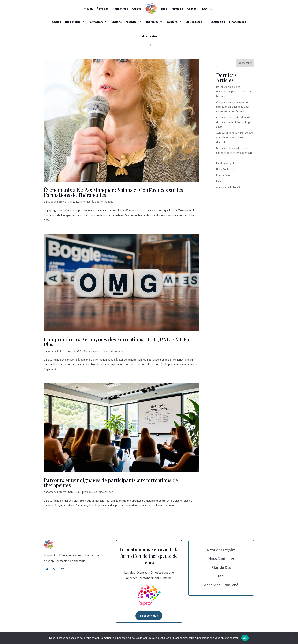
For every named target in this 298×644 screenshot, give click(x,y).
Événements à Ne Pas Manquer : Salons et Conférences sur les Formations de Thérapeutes (113, 192)
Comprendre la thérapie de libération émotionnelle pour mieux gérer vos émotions (233, 107)
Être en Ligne (194, 22)
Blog (164, 9)
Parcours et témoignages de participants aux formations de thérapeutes (111, 483)
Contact (192, 9)
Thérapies (152, 22)
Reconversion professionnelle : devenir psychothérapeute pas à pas (234, 122)
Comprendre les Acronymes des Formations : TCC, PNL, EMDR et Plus (118, 342)
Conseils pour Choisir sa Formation (104, 351)
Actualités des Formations (98, 202)
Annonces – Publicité (228, 187)
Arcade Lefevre (57, 202)
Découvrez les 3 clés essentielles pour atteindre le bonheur (234, 91)
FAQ (204, 9)
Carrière (172, 22)
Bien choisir (73, 22)
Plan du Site (149, 36)
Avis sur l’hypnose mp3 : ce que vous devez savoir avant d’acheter (235, 137)
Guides (137, 9)
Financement (238, 22)
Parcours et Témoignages (98, 492)
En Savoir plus (149, 616)
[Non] (293, 638)
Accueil (88, 9)
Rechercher (245, 63)
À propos (103, 9)
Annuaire (177, 9)
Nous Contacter (225, 169)
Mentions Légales (226, 163)
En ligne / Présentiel (125, 22)
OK (245, 638)
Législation (218, 22)
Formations (120, 9)
